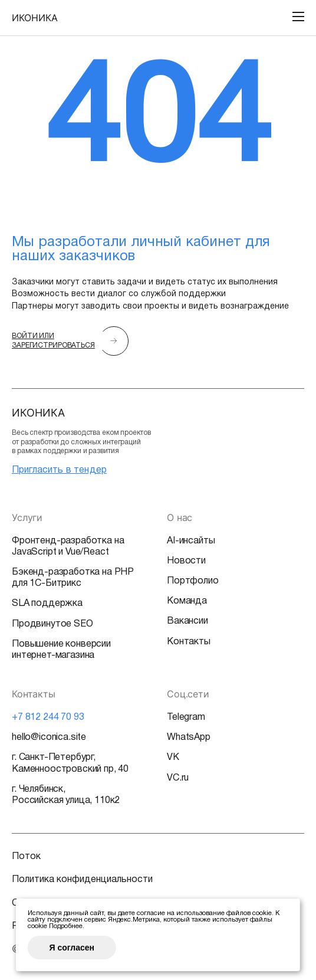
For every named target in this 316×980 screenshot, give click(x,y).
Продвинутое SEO (52, 624)
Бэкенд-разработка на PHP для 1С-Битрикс (73, 578)
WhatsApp (189, 738)
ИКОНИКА (35, 18)
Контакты (189, 642)
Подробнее (66, 926)
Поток (26, 857)
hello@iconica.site (49, 738)
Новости (186, 561)
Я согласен (72, 948)
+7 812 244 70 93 (48, 717)
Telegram (186, 717)
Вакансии (187, 621)
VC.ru (178, 778)
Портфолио (193, 581)
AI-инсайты (191, 541)
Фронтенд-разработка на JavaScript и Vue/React (68, 547)
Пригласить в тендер (59, 470)
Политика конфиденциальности (82, 880)
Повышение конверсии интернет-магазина (61, 650)
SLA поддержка (47, 604)
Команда (187, 601)
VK (173, 758)
